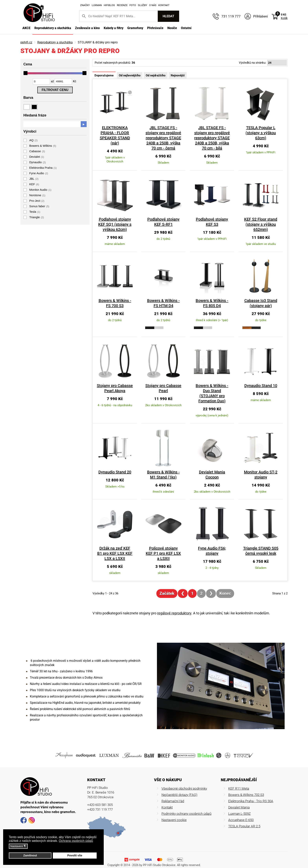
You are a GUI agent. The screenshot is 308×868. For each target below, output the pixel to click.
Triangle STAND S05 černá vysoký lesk (263, 546)
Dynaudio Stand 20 (117, 467)
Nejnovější (178, 75)
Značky (85, 5)
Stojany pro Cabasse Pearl (166, 388)
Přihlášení (260, 16)
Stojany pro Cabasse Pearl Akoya (117, 388)
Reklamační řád (173, 796)
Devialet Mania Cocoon (214, 467)
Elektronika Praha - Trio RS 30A (251, 796)
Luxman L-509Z (239, 808)
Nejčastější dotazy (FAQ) (179, 790)
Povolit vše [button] (75, 855)
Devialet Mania (239, 802)
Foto (133, 5)
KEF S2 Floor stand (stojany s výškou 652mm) (263, 224)
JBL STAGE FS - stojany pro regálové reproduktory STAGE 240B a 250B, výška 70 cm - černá (166, 138)
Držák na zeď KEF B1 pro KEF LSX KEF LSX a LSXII (117, 548)
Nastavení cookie (174, 815)
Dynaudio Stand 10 (263, 386)
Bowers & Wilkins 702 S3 (246, 790)
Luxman (97, 5)
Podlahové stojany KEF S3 (214, 222)
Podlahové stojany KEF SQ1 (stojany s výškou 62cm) (117, 224)
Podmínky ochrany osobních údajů (186, 808)
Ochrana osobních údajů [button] (76, 841)
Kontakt (164, 5)
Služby (143, 5)
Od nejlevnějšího (130, 75)
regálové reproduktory (174, 608)
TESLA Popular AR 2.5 (244, 821)
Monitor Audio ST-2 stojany (263, 469)
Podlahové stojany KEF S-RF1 (166, 222)
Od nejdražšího (156, 75)
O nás (153, 5)
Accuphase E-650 (241, 815)
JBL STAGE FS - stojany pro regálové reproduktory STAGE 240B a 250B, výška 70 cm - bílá (214, 138)
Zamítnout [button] (30, 855)
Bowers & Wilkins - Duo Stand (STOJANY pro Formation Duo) (214, 391)
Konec (225, 588)
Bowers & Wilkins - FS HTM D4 (166, 303)
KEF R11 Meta (239, 783)
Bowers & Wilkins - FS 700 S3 (117, 303)
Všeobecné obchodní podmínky (184, 783)
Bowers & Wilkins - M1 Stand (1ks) (166, 469)
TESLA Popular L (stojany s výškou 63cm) (263, 133)
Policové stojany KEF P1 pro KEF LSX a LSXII (166, 548)
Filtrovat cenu (55, 90)
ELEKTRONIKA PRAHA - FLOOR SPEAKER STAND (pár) (117, 133)
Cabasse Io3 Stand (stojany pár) (263, 303)
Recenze (122, 5)
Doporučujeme (104, 75)
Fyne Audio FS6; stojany (214, 546)
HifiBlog (109, 5)
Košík (284, 18)
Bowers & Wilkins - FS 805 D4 (214, 303)
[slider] (26, 73)
